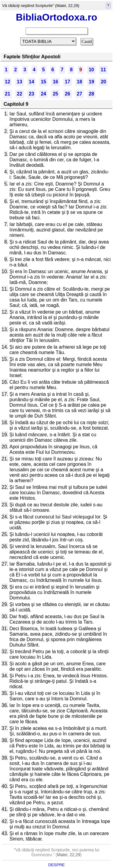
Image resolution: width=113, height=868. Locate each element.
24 (43, 94)
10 (91, 70)
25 (55, 94)
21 (8, 94)
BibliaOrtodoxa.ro (56, 17)
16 (55, 82)
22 (20, 94)
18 (80, 82)
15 (43, 82)
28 (92, 94)
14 (32, 82)
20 (103, 82)
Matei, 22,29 (69, 855)
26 (67, 94)
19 (92, 82)
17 (67, 82)
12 (8, 82)
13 (20, 82)
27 (80, 94)
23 (32, 94)
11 (103, 70)
